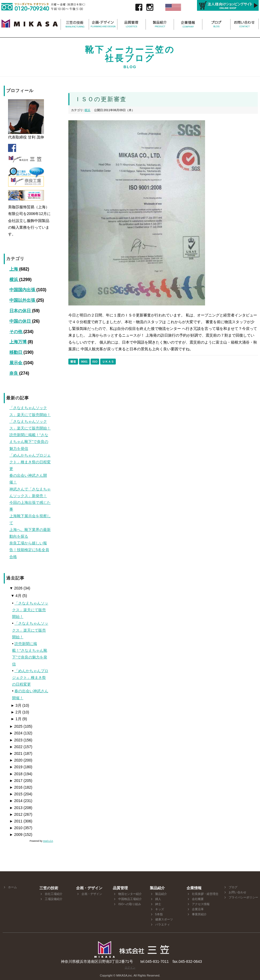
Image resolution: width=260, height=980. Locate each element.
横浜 (14, 280)
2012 (16, 814)
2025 (16, 726)
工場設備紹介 (54, 899)
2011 (16, 821)
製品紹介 (161, 894)
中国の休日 (21, 321)
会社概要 (198, 899)
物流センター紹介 (130, 894)
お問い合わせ (237, 892)
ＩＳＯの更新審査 (101, 99)
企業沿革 (198, 909)
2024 (16, 733)
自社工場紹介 (54, 894)
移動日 (16, 352)
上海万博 (18, 342)
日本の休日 (21, 311)
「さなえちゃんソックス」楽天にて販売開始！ (30, 610)
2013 (16, 808)
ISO (95, 362)
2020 (16, 760)
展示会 (16, 363)
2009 (16, 835)
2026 (16, 588)
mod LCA (48, 841)
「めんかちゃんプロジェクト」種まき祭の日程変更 (30, 677)
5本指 (159, 914)
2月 (16, 712)
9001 (84, 362)
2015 (16, 794)
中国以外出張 (23, 300)
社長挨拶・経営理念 (205, 894)
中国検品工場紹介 (130, 899)
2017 (16, 781)
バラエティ (163, 924)
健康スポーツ (164, 919)
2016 (16, 787)
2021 (16, 753)
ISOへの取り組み (130, 904)
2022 (16, 747)
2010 (16, 828)
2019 (16, 767)
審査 (73, 362)
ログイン (130, 968)
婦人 (158, 899)
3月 (16, 705)
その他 (16, 332)
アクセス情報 (201, 904)
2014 (16, 801)
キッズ (160, 909)
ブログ (233, 887)
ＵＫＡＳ (108, 362)
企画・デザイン (92, 894)
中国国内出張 (23, 290)
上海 (14, 269)
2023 (16, 740)
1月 (16, 719)
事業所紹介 (199, 914)
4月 (16, 596)
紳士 (158, 904)
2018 (16, 774)
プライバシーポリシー (243, 897)
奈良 (14, 373)
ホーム (12, 887)
